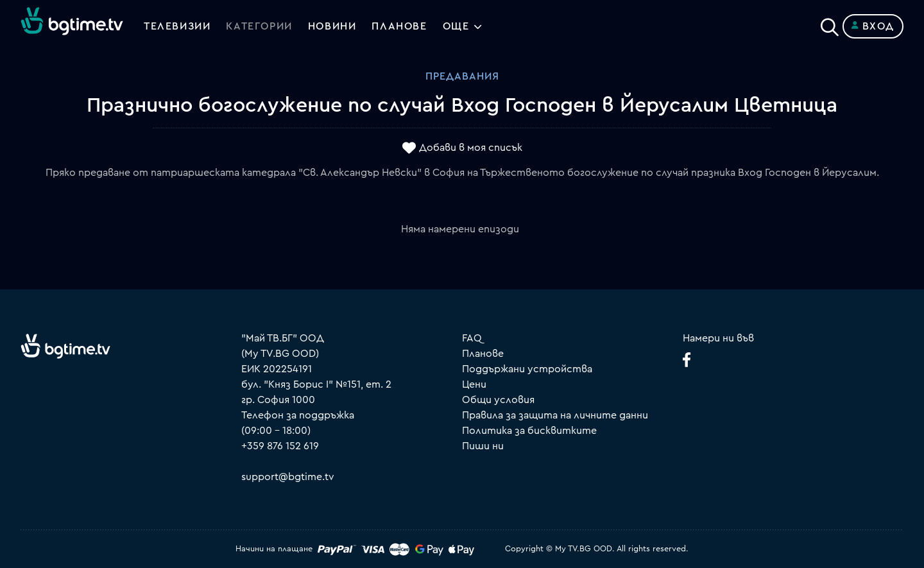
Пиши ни (483, 446)
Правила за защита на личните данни (555, 415)
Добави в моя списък (471, 148)
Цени (474, 384)
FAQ (472, 338)
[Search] (830, 24)
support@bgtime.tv (288, 477)
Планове (483, 354)
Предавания (462, 76)
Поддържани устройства (527, 369)
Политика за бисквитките (529, 431)
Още (456, 26)
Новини (332, 26)
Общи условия (498, 400)
